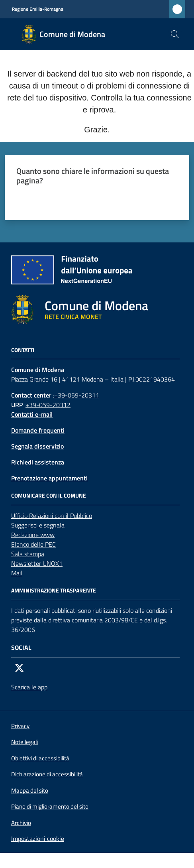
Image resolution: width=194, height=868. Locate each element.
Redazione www (33, 535)
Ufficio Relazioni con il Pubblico (52, 516)
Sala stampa (28, 554)
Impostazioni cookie (38, 838)
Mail (17, 573)
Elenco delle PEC (33, 544)
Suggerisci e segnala (38, 525)
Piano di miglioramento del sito (50, 806)
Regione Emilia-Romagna (38, 9)
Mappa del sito (30, 790)
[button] (175, 34)
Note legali (24, 742)
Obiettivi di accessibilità (40, 758)
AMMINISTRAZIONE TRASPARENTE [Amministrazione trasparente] (54, 590)
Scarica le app (29, 687)
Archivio (21, 823)
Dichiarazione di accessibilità (47, 774)
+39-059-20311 (77, 395)
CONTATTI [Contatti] (23, 350)
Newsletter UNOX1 (37, 563)
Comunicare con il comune (49, 496)
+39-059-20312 (48, 405)
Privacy (20, 726)
